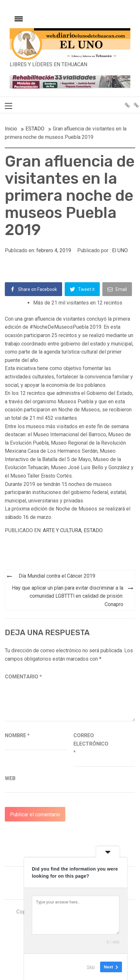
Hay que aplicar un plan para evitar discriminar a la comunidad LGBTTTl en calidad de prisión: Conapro (68, 596)
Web (10, 778)
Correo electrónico (89, 744)
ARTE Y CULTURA (62, 530)
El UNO (120, 250)
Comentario (23, 677)
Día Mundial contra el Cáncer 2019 (57, 576)
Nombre (17, 735)
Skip (91, 967)
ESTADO (93, 530)
